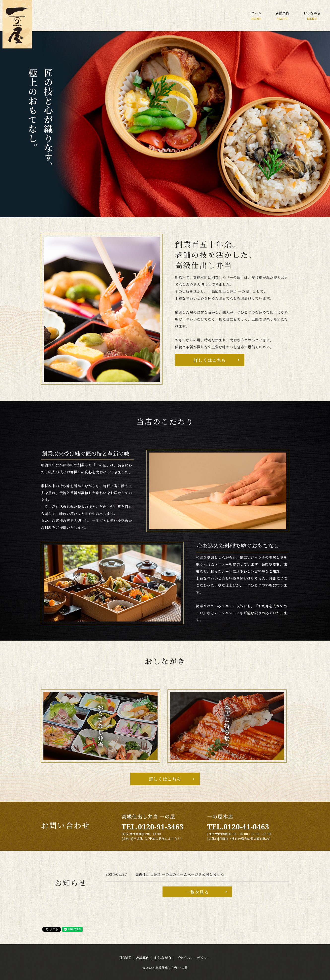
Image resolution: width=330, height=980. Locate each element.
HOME (125, 958)
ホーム (256, 16)
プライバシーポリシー (194, 958)
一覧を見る (197, 892)
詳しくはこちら (210, 360)
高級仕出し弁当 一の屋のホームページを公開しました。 (181, 874)
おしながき (312, 16)
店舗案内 (282, 16)
